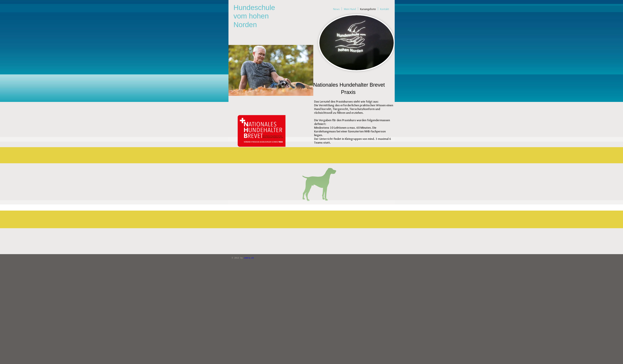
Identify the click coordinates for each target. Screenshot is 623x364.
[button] (312, 147)
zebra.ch (249, 258)
